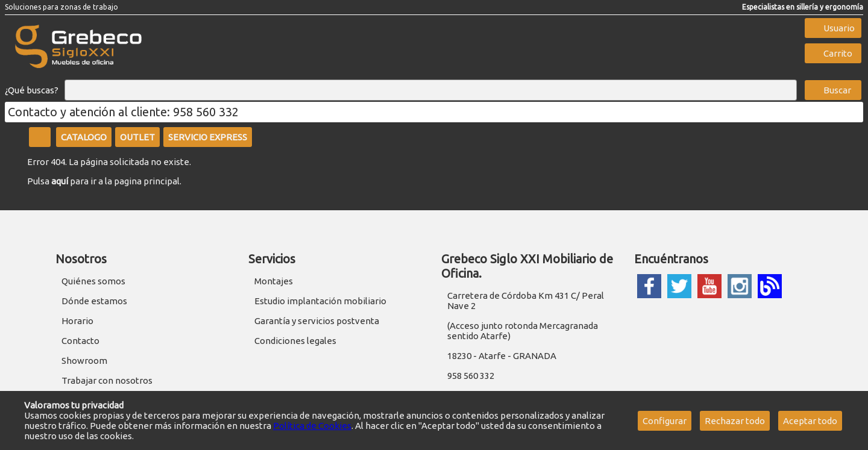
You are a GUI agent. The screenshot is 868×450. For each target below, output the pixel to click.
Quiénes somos (93, 281)
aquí (60, 181)
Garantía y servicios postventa (317, 321)
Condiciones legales (295, 341)
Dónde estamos (94, 301)
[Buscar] (431, 90)
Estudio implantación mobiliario (320, 301)
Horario (77, 321)
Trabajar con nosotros (107, 380)
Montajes (274, 281)
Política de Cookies (312, 426)
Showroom (84, 361)
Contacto (80, 341)
